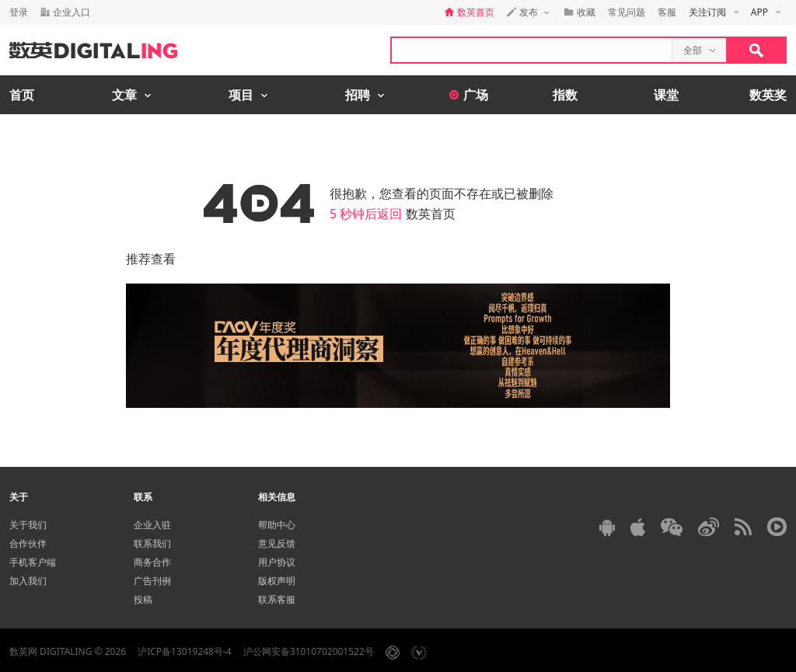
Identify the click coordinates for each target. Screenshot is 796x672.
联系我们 (152, 543)
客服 (667, 12)
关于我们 (28, 525)
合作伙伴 (28, 543)
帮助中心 (277, 525)
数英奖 (768, 95)
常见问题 (627, 12)
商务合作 (152, 562)
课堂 (666, 95)
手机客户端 (33, 562)
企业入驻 (152, 525)
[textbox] (532, 50)
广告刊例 (152, 581)
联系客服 (277, 599)
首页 (22, 95)
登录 (19, 12)
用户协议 (277, 562)
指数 (565, 95)
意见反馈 (277, 543)
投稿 (143, 599)
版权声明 (277, 581)
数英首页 (431, 214)
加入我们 (28, 581)
